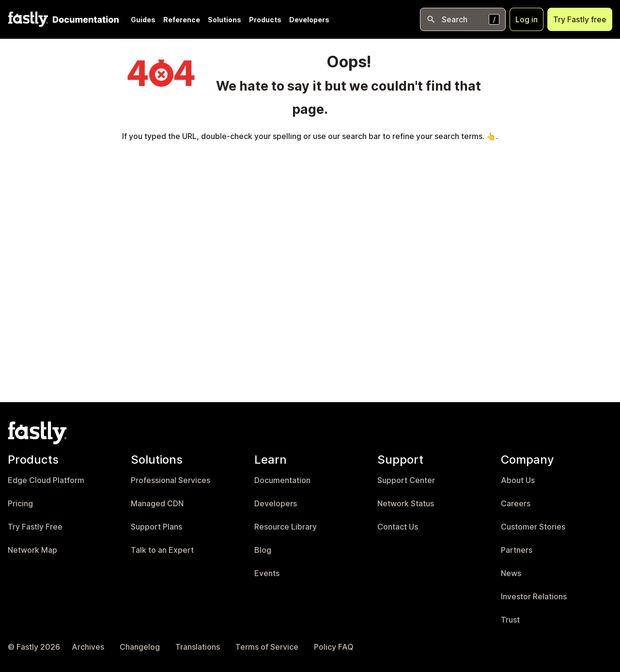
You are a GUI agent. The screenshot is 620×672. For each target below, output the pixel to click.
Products (265, 20)
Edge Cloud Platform (46, 480)
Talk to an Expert (162, 550)
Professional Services (170, 480)
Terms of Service (267, 647)
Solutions (225, 20)
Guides (143, 20)
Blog (263, 550)
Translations (198, 647)
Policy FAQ (334, 647)
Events (267, 573)
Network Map (32, 550)
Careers (516, 504)
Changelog (140, 647)
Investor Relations (534, 597)
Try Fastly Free (35, 527)
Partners (517, 550)
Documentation (282, 480)
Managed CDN (157, 504)
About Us (518, 480)
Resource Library (286, 527)
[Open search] (463, 19)
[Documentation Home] (84, 19)
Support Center (406, 480)
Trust (510, 620)
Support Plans (156, 527)
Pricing (20, 504)
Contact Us (398, 527)
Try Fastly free (580, 19)
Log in (527, 19)
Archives (88, 647)
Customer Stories (533, 527)
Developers (309, 20)
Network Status (406, 504)
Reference (182, 20)
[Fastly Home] (28, 19)
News (511, 573)
